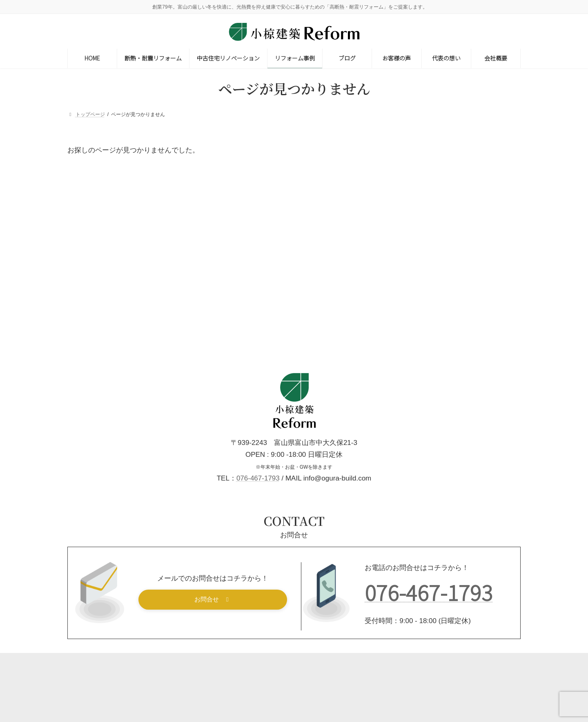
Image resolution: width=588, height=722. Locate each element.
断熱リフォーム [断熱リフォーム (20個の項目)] (480, 319)
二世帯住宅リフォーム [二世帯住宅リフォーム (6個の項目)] (470, 234)
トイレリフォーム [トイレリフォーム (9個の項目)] (484, 222)
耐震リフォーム (458, 173)
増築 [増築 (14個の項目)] (429, 271)
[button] (213, 639)
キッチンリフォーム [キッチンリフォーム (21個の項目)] (425, 222)
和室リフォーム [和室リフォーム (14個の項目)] (472, 258)
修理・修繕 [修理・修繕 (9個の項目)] (465, 246)
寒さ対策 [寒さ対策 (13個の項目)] (461, 295)
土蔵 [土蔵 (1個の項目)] (404, 271)
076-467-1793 (258, 518)
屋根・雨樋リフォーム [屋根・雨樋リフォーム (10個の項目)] (427, 307)
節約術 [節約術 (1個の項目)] (475, 344)
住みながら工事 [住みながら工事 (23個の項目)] (419, 246)
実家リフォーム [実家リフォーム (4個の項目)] (418, 295)
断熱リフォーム (458, 152)
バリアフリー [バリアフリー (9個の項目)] (415, 234)
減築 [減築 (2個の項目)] (404, 344)
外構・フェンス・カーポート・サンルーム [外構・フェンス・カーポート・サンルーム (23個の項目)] (451, 283)
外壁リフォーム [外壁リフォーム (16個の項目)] (469, 271)
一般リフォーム (458, 193)
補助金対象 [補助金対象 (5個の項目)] (492, 356)
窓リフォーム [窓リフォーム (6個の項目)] (438, 344)
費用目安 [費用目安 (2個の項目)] (410, 368)
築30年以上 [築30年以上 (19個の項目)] (414, 356)
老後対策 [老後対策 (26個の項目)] (454, 356)
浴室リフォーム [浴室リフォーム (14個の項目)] (490, 332)
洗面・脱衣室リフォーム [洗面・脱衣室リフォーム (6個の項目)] (428, 332)
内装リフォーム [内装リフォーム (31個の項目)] (419, 258)
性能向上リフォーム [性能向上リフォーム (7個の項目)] (423, 319)
